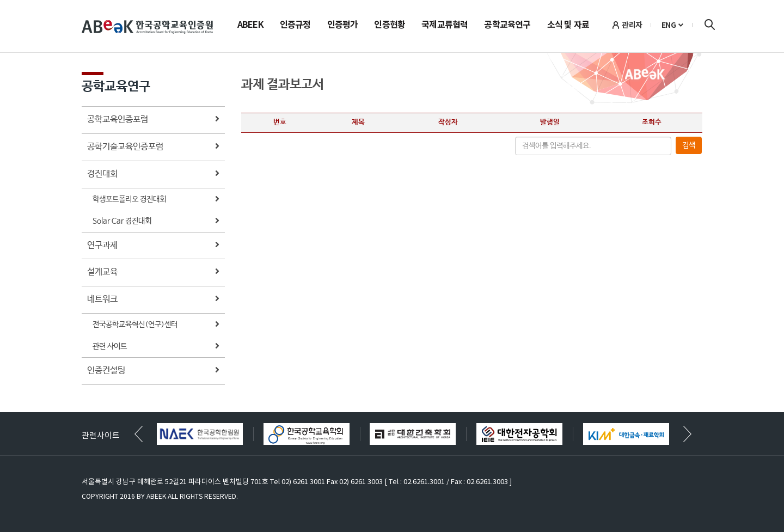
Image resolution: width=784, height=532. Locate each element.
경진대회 (153, 175)
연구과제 (153, 246)
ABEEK (250, 26)
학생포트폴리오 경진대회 (156, 200)
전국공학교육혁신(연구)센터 (156, 325)
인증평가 (343, 26)
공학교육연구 (507, 26)
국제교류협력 (445, 26)
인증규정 (295, 26)
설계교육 (153, 273)
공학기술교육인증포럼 (153, 147)
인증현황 (390, 26)
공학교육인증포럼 (153, 120)
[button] (687, 434)
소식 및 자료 (568, 26)
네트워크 (153, 300)
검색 (709, 25)
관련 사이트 (156, 347)
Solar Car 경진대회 (156, 222)
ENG (669, 25)
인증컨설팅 (153, 371)
